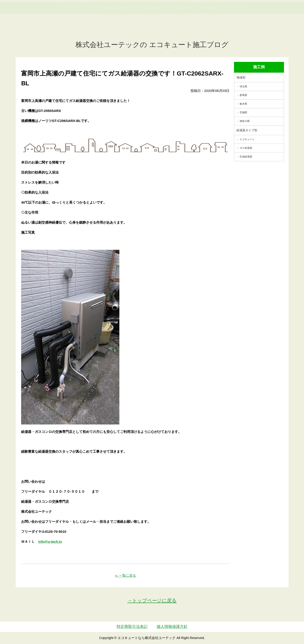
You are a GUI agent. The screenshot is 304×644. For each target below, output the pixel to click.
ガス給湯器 (246, 148)
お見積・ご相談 (284, 11)
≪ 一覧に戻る (125, 575)
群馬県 (243, 95)
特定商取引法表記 (132, 627)
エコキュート (247, 139)
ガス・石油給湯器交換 (110, 30)
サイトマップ (236, 30)
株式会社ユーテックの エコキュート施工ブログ (152, 45)
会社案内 (207, 30)
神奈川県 (245, 121)
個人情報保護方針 (172, 627)
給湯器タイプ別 (247, 130)
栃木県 (243, 104)
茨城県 (243, 112)
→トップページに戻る (152, 600)
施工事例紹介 (151, 30)
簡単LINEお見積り (250, 11)
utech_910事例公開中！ (94, 15)
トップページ (68, 30)
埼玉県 (243, 86)
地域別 (241, 77)
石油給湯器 (246, 157)
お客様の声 (181, 30)
